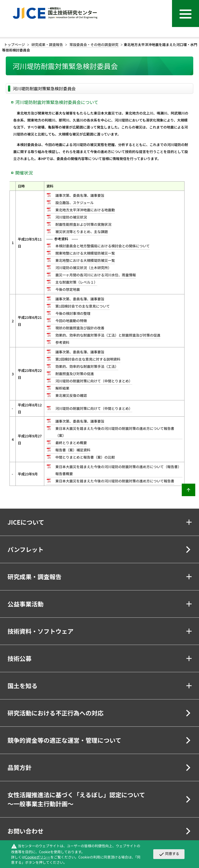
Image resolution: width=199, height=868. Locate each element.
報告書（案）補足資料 (73, 450)
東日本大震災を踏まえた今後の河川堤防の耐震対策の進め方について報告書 (115, 481)
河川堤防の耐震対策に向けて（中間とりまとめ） (94, 381)
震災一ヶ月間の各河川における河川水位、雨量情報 (95, 275)
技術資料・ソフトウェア (40, 631)
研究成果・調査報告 (47, 45)
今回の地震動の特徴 (71, 321)
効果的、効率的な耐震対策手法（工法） (87, 366)
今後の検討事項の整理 (73, 313)
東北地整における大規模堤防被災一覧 (85, 260)
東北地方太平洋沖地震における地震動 (85, 210)
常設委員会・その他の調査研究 (94, 45)
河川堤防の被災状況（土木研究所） (83, 268)
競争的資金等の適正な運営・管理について (64, 740)
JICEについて (26, 522)
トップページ (14, 45)
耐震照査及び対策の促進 (74, 374)
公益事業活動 (25, 604)
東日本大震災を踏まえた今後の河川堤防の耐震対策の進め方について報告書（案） (115, 432)
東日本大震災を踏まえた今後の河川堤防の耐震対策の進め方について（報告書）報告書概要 (118, 470)
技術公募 (19, 658)
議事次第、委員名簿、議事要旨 (80, 195)
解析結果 (62, 388)
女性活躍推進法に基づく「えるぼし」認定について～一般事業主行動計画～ (76, 799)
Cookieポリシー (38, 857)
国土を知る (22, 686)
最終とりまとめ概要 (71, 443)
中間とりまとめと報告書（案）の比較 (85, 457)
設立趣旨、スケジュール (74, 203)
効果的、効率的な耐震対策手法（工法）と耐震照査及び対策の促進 (108, 335)
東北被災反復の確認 (71, 395)
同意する (169, 854)
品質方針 (19, 767)
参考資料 (62, 342)
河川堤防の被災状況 (71, 217)
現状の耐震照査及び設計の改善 (80, 328)
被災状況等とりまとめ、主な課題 (81, 232)
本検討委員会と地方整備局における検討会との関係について (102, 246)
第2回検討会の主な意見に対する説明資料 (88, 359)
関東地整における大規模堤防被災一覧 (85, 253)
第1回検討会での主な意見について (82, 306)
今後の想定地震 (67, 289)
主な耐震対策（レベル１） (76, 282)
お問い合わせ (25, 831)
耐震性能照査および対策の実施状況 (83, 224)
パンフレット (25, 549)
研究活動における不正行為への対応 (55, 713)
